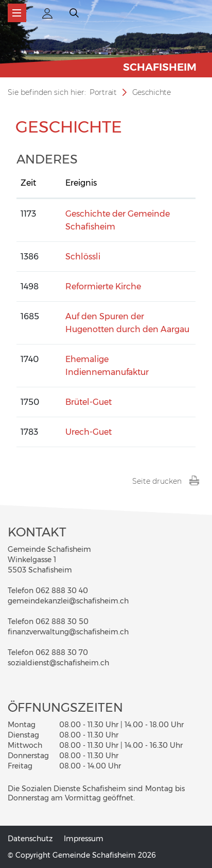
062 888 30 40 (62, 591)
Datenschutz (30, 839)
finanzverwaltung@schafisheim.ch (68, 632)
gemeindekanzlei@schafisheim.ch (68, 601)
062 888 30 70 (62, 652)
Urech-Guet (89, 432)
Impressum (84, 839)
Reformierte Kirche (103, 286)
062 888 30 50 (62, 621)
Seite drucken (166, 481)
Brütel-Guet (89, 402)
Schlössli (83, 257)
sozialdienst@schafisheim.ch (58, 663)
